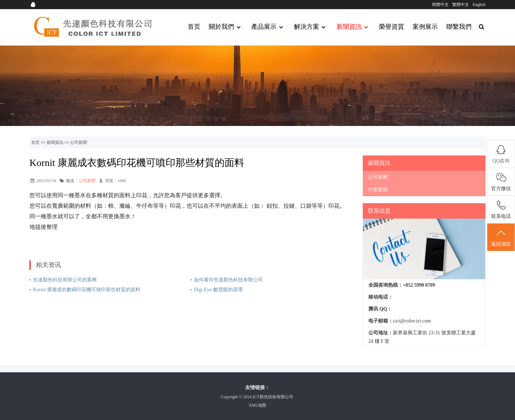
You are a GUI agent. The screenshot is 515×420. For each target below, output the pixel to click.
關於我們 (226, 27)
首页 (194, 27)
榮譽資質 (392, 27)
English (479, 5)
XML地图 (258, 405)
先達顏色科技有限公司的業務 (65, 280)
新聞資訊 (353, 27)
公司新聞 (79, 142)
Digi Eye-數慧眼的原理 (218, 290)
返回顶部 (501, 238)
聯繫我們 (459, 27)
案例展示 (425, 27)
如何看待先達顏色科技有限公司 (228, 280)
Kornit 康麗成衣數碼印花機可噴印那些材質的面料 (87, 290)
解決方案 (311, 27)
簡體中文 (440, 5)
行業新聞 (378, 190)
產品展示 (268, 27)
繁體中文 (461, 5)
